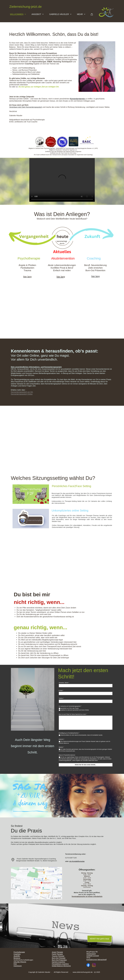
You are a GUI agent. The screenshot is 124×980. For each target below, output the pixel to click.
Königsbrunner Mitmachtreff (97, 960)
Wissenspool (91, 954)
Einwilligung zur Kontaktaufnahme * (69, 733)
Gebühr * (61, 747)
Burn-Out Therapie (59, 958)
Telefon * (61, 698)
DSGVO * (62, 739)
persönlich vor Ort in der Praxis (70, 708)
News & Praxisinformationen (67, 755)
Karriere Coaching (59, 962)
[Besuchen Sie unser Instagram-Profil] (94, 965)
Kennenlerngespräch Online (22, 394)
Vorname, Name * (64, 683)
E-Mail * (61, 691)
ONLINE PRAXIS (20, 962)
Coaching (17, 954)
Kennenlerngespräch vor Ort (22, 392)
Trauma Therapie (58, 956)
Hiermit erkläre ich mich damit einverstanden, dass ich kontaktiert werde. (82, 735)
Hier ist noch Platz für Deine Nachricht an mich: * (73, 714)
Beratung (17, 958)
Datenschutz (18, 968)
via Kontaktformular (77, 861)
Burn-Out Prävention (59, 960)
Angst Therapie (57, 952)
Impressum (18, 966)
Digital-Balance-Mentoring (61, 966)
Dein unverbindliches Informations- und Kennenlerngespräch (36, 367)
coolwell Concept (93, 956)
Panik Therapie (57, 954)
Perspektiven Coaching (60, 964)
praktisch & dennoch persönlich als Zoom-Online (75, 710)
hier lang (95, 276)
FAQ (15, 964)
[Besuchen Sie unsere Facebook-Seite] (88, 965)
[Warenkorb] (92, 15)
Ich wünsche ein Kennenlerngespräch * (70, 706)
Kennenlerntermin (78, 99)
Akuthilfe (17, 956)
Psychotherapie (19, 952)
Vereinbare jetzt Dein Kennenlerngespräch (26, 107)
